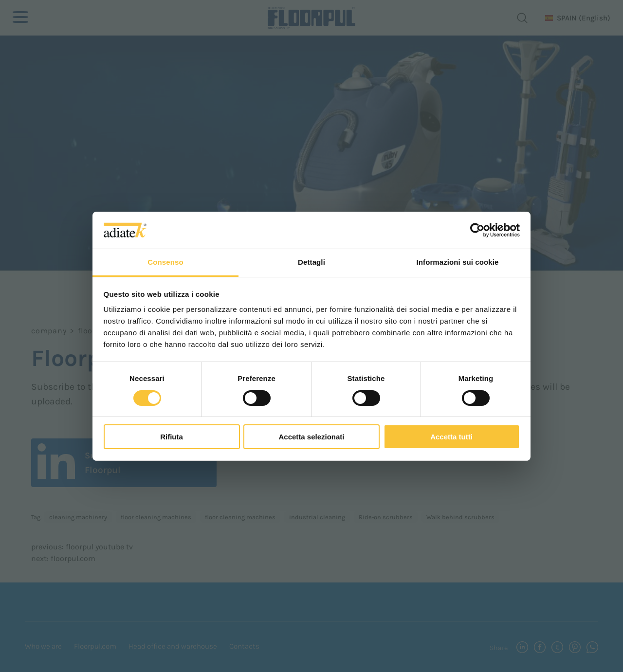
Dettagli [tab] (311, 262)
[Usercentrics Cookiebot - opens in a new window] (477, 230)
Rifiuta (172, 437)
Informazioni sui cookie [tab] (458, 262)
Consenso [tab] (165, 262)
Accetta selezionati (311, 437)
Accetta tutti (451, 437)
